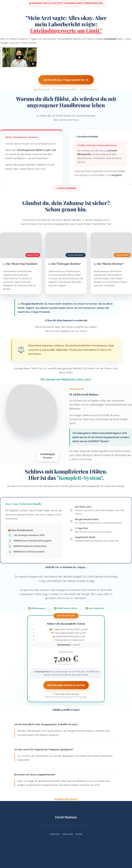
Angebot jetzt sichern (66, 799)
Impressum (55, 834)
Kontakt (79, 834)
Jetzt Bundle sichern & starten (66, 685)
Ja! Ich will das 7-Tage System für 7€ (66, 80)
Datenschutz (68, 834)
